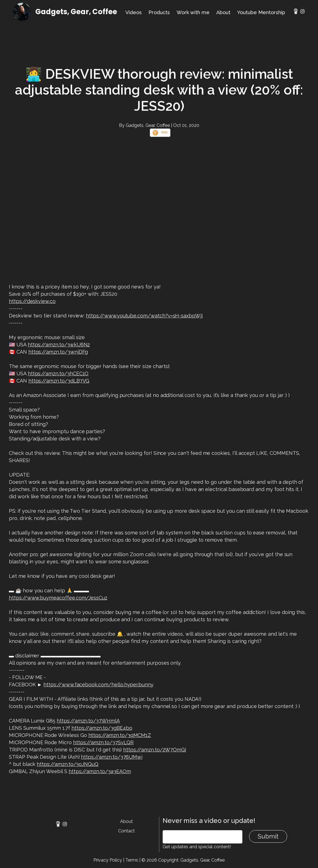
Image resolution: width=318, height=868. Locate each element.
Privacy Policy (108, 860)
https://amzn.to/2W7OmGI (155, 750)
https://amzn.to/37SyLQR (103, 742)
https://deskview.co (32, 301)
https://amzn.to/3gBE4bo (102, 728)
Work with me (193, 12)
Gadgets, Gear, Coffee (76, 12)
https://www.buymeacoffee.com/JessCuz (58, 598)
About (223, 12)
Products (159, 12)
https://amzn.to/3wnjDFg (58, 352)
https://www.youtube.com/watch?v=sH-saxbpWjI (144, 316)
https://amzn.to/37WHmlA (88, 721)
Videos (134, 12)
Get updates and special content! (197, 847)
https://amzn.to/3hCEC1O (58, 373)
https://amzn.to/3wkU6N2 (59, 345)
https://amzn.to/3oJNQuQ (68, 764)
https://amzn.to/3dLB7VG (59, 381)
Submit (268, 836)
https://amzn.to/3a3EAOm (100, 771)
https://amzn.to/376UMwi (112, 757)
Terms (132, 860)
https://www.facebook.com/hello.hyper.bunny (98, 685)
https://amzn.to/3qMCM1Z (120, 735)
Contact (126, 831)
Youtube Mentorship (261, 12)
